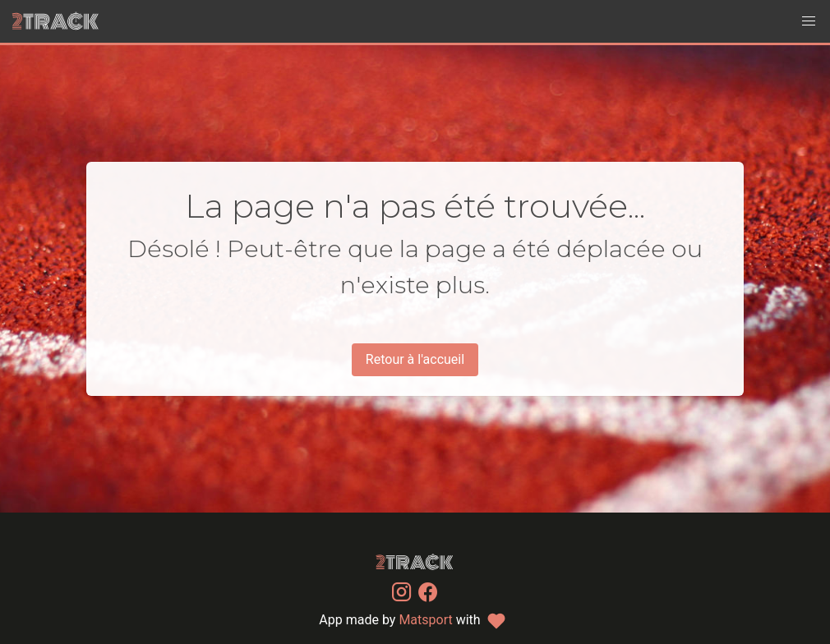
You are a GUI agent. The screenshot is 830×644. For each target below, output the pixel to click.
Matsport (425, 620)
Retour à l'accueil (415, 359)
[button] (809, 21)
